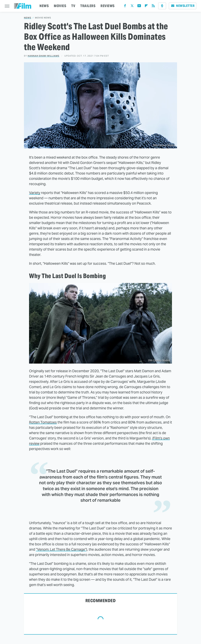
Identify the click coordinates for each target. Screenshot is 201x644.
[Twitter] (132, 7)
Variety (35, 193)
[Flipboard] (146, 7)
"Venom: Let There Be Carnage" (61, 549)
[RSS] (153, 7)
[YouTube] (139, 7)
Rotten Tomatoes (43, 422)
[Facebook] (125, 7)
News (28, 18)
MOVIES (60, 6)
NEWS (44, 6)
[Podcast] (162, 6)
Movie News (43, 18)
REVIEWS (108, 6)
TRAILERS (88, 6)
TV (73, 6)
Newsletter (183, 6)
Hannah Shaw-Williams (43, 56)
